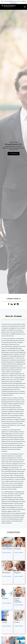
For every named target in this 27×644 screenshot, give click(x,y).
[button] (25, 7)
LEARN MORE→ (7, 553)
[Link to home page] (11, 6)
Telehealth (11, 1)
